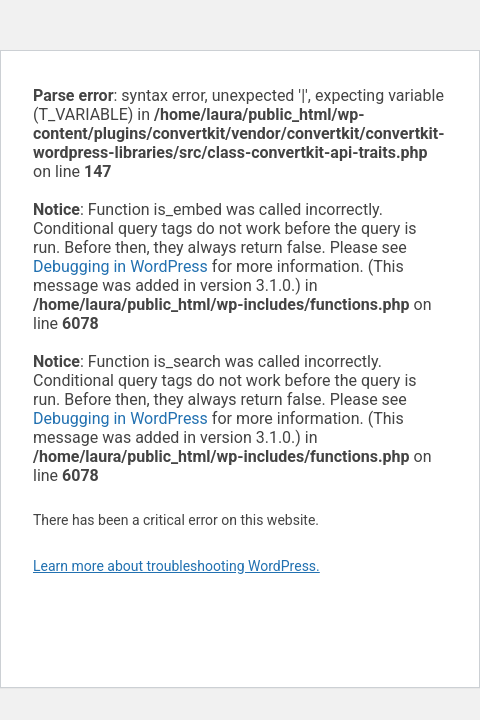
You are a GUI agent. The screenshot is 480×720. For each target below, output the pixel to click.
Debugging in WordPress (120, 266)
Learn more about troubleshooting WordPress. (176, 566)
